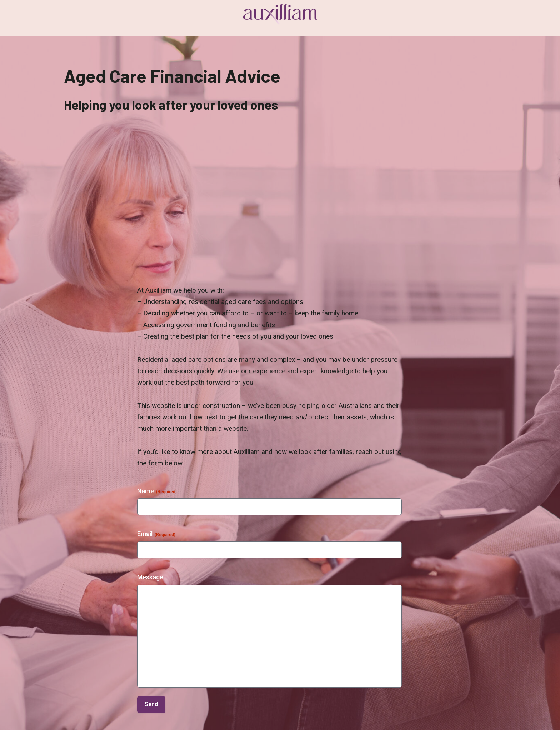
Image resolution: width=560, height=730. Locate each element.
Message (150, 577)
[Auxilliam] (280, 14)
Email (156, 534)
